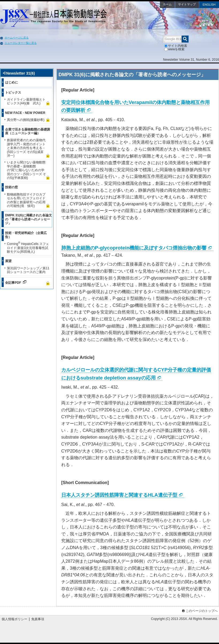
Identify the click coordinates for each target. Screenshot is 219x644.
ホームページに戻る (17, 38)
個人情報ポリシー (14, 619)
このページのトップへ (199, 611)
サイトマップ (187, 4)
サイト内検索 (176, 46)
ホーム (167, 4)
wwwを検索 (174, 49)
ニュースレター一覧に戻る (21, 43)
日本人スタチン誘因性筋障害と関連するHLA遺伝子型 (119, 495)
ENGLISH (209, 5)
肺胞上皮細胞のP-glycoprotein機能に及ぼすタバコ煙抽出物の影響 (134, 248)
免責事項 (38, 619)
